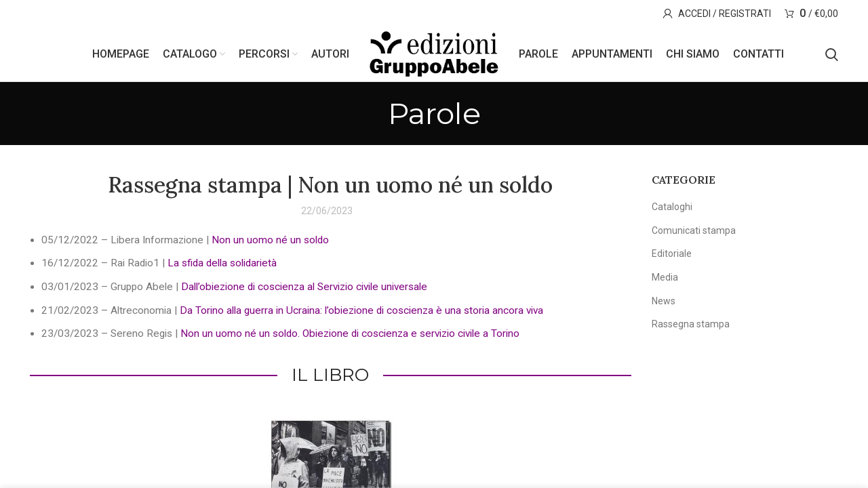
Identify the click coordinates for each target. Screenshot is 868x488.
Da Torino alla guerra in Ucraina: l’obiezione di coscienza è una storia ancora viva (361, 310)
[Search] (832, 54)
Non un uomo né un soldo (270, 240)
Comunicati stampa (694, 230)
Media (665, 277)
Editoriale (672, 253)
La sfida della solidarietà (222, 263)
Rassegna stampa (691, 324)
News (664, 301)
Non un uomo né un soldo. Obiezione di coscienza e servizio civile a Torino (350, 333)
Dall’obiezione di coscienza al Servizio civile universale (304, 287)
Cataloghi (672, 207)
